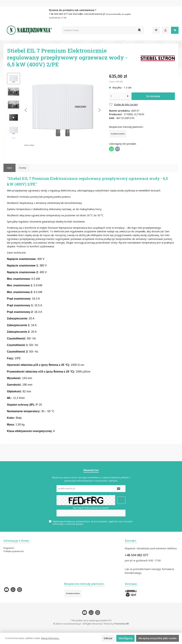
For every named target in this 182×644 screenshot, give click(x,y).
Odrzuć (108, 638)
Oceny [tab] (22, 168)
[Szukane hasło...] (99, 30)
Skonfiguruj (125, 638)
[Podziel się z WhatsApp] (111, 149)
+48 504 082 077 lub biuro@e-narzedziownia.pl (77, 14)
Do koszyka (153, 96)
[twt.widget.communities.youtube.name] (6, 590)
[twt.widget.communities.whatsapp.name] (13, 590)
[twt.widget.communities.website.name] (20, 590)
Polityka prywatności (14, 551)
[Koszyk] (175, 30)
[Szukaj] (140, 30)
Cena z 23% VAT (116, 81)
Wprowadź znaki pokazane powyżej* (91, 508)
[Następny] (99, 110)
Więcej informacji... (50, 638)
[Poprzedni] (26, 110)
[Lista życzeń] (156, 30)
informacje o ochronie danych (68, 524)
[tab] (9, 168)
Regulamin (9, 548)
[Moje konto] (165, 30)
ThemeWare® (121, 624)
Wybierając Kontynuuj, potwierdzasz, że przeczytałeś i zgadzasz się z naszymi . (93, 523)
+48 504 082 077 (136, 555)
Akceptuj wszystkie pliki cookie (158, 638)
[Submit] (119, 489)
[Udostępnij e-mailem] (117, 149)
